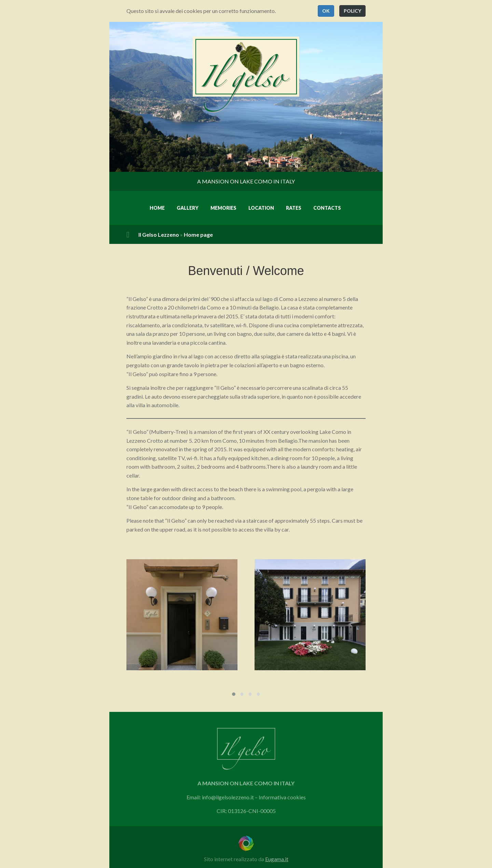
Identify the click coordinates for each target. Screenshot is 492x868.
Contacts (327, 208)
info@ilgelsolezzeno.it (228, 800)
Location (261, 208)
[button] (326, 11)
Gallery (188, 208)
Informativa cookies (282, 800)
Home (157, 208)
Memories (223, 208)
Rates (294, 208)
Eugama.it (277, 859)
